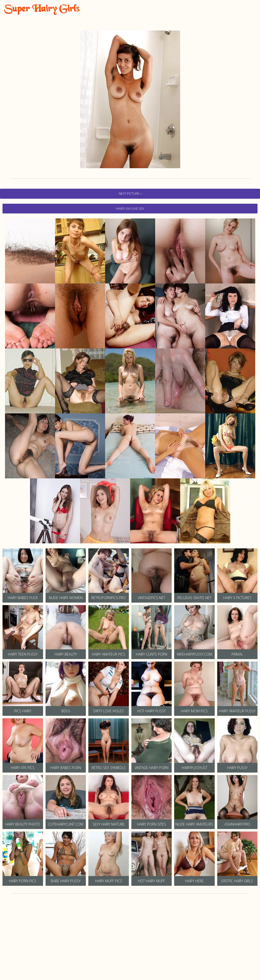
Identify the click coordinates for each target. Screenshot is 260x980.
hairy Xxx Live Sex (130, 208)
